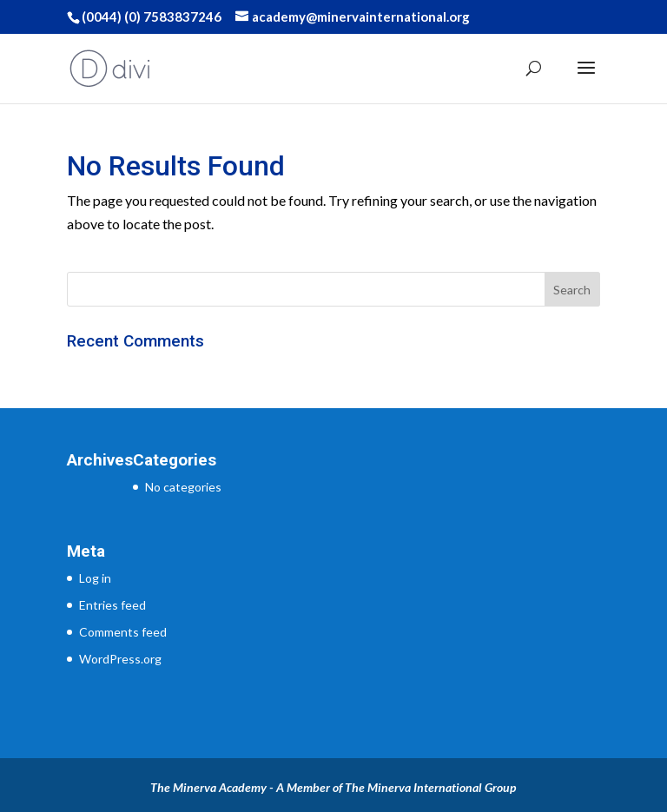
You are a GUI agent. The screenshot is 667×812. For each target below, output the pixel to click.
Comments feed (123, 632)
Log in (95, 578)
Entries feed (112, 605)
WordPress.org (120, 659)
